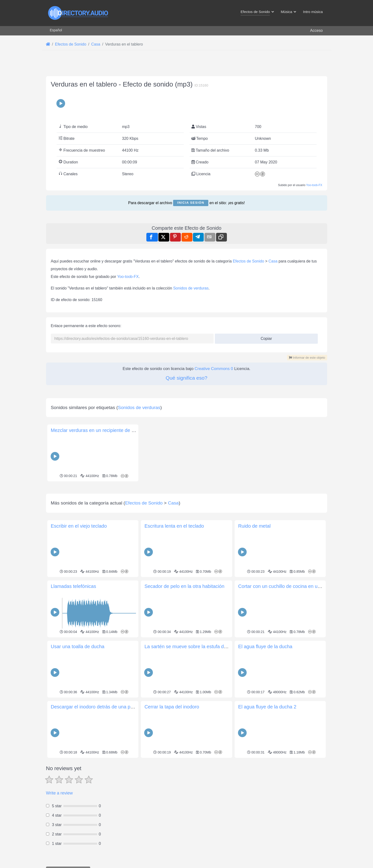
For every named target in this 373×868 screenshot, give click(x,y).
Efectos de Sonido (248, 261)
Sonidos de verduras (191, 288)
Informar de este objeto (307, 358)
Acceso (316, 30)
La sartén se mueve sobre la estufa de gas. (191, 646)
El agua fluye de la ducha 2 (267, 707)
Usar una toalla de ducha (78, 646)
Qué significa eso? (186, 378)
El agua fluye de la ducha (265, 646)
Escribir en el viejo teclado (79, 526)
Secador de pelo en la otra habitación (184, 586)
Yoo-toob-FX (314, 185)
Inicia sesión (191, 203)
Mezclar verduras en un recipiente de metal (97, 430)
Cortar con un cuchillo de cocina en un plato (285, 586)
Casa (273, 261)
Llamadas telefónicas (74, 586)
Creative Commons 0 (214, 369)
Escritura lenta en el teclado (174, 526)
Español (56, 30)
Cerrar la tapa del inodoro (172, 707)
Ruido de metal (254, 526)
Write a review (59, 793)
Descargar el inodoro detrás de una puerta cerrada (105, 707)
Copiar (264, 337)
